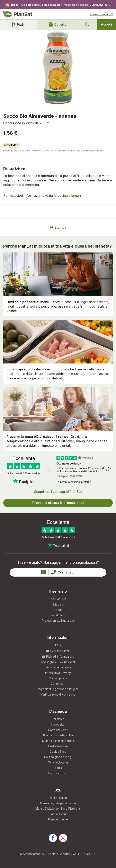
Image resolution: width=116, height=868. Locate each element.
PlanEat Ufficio (58, 801)
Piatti (18, 24)
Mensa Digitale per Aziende (58, 807)
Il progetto (58, 726)
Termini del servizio (58, 668)
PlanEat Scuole (58, 824)
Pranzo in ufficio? (101, 14)
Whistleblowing (58, 765)
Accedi (106, 24)
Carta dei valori (58, 732)
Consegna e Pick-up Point (58, 663)
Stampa (58, 227)
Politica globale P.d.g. (58, 760)
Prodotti (58, 610)
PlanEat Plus (58, 599)
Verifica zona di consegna (58, 696)
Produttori (58, 616)
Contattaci (58, 572)
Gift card (58, 604)
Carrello (57, 24)
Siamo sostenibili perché (58, 743)
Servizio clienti (58, 652)
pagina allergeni (70, 196)
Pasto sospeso (58, 749)
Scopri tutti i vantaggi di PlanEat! (58, 491)
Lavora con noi (58, 776)
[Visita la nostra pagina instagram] (63, 842)
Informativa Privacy (58, 674)
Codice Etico (58, 754)
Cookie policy (58, 679)
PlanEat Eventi (58, 818)
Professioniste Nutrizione (58, 621)
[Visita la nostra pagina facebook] (53, 842)
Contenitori (58, 685)
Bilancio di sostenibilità (58, 737)
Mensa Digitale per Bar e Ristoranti (58, 812)
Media (58, 771)
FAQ (58, 646)
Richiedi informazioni (58, 657)
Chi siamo (58, 721)
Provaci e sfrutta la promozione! (58, 502)
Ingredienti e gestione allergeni (58, 691)
